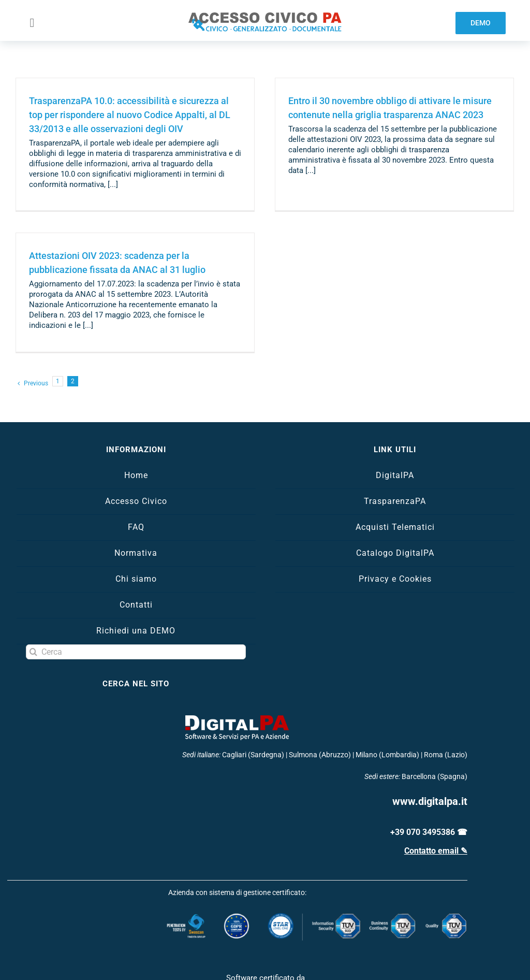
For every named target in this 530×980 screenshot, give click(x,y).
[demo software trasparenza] (481, 23)
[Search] (33, 623)
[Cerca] (136, 623)
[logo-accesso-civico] (265, 16)
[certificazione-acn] (266, 962)
